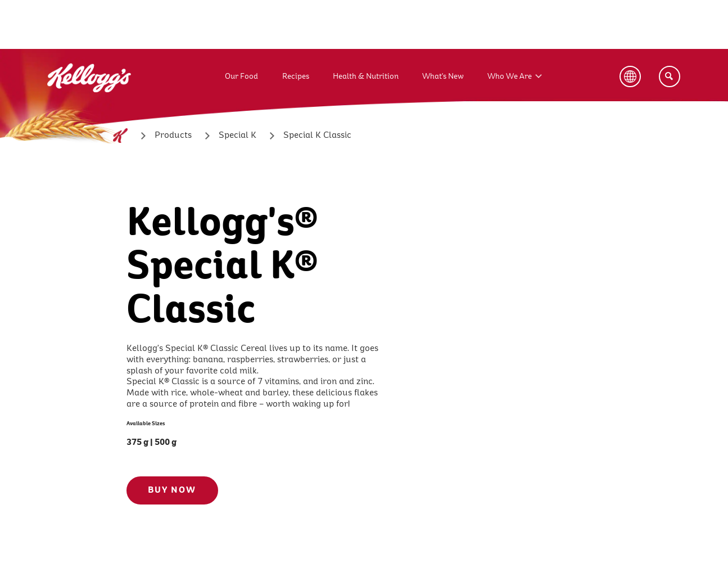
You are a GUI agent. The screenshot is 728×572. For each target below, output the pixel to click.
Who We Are (510, 76)
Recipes (296, 76)
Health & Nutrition (366, 76)
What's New (443, 76)
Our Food (241, 76)
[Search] (670, 76)
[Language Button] (630, 76)
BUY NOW (172, 490)
